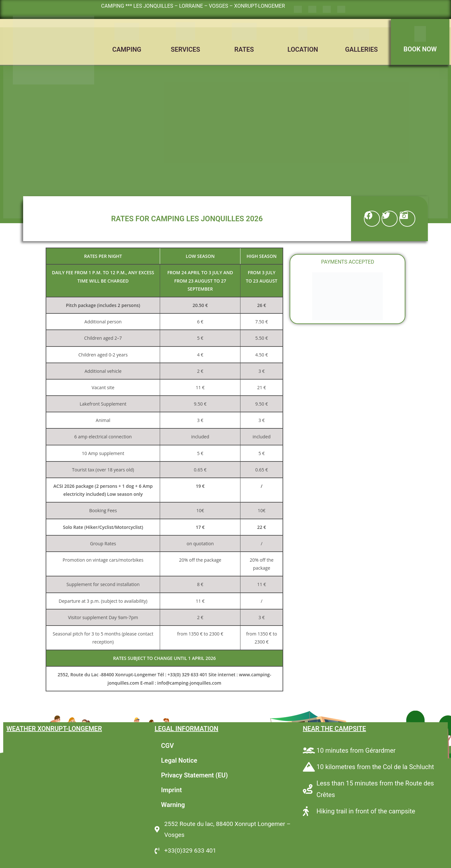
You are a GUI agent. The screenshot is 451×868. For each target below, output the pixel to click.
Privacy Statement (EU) (194, 775)
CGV (167, 746)
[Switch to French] (298, 9)
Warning (173, 805)
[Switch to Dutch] (341, 9)
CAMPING (127, 49)
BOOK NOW (420, 49)
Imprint (171, 790)
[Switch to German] (327, 9)
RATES (244, 49)
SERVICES (185, 49)
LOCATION (303, 49)
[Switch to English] (312, 9)
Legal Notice (179, 760)
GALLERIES (361, 49)
